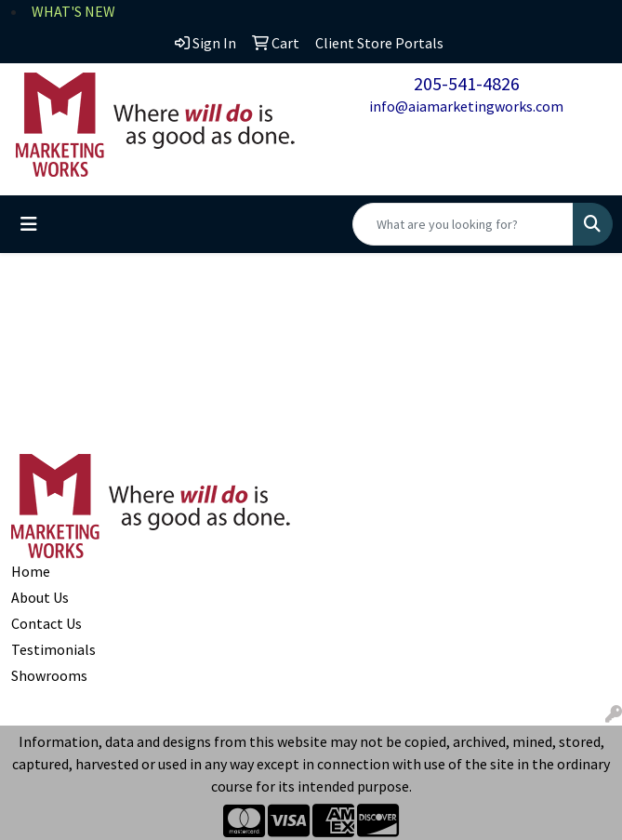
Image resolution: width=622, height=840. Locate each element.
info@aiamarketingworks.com (466, 106)
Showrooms (49, 675)
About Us (40, 597)
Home (31, 571)
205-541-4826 (467, 83)
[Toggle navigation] (29, 224)
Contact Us (46, 623)
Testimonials (53, 649)
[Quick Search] (463, 224)
